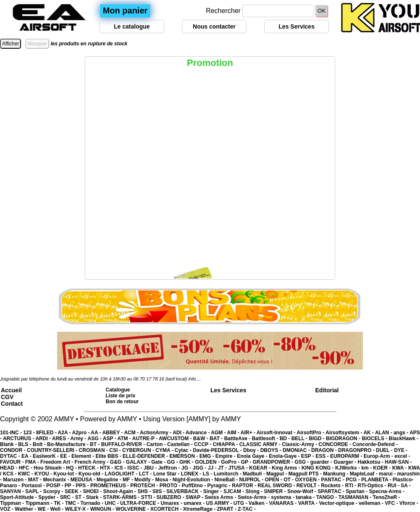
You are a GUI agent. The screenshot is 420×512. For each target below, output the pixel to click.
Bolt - (40, 444)
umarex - (195, 503)
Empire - (226, 456)
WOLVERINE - (133, 509)
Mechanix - (56, 480)
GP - (247, 462)
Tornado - (93, 503)
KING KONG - (318, 468)
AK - (369, 433)
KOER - (382, 468)
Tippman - (13, 503)
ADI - (179, 433)
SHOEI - (93, 491)
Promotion (210, 63)
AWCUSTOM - (176, 438)
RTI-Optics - (373, 486)
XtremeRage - (200, 509)
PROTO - (171, 486)
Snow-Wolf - (302, 491)
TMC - (73, 503)
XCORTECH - (167, 509)
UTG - (241, 503)
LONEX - (192, 474)
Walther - (26, 509)
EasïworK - (46, 456)
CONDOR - (13, 450)
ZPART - (228, 509)
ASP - (110, 438)
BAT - (217, 438)
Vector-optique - (339, 503)
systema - (283, 497)
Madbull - (255, 474)
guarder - (322, 462)
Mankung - (336, 474)
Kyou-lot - (66, 474)
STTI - (149, 497)
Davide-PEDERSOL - (218, 450)
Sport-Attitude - (19, 497)
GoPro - (231, 462)
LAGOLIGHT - (122, 474)
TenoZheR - (387, 497)
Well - (58, 509)
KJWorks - (348, 468)
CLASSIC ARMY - (261, 444)
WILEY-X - (78, 509)
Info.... (195, 379)
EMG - (207, 456)
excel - (402, 456)
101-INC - (12, 433)
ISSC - (135, 468)
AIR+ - (249, 433)
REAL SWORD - (277, 486)
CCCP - (203, 444)
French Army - (92, 462)
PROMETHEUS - (110, 486)
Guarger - (345, 462)
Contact (12, 404)
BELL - (300, 438)
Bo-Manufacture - (68, 444)
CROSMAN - (94, 450)
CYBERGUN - (139, 450)
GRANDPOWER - (273, 462)
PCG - (353, 480)
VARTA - (309, 503)
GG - (173, 462)
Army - (79, 438)
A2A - (65, 433)
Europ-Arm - (379, 456)
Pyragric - (219, 486)
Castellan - (181, 444)
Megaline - (110, 480)
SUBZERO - (171, 497)
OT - (289, 480)
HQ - (72, 468)
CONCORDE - (336, 444)
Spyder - (49, 497)
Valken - (259, 503)
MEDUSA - (84, 480)
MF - (129, 480)
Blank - (9, 444)
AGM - (219, 433)
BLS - (25, 444)
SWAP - (195, 497)
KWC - (26, 474)
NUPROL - (252, 480)
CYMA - (165, 450)
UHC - (112, 503)
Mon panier (125, 11)
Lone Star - (167, 474)
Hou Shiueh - (50, 468)
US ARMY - (220, 503)
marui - (388, 474)
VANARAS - (284, 503)
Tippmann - (39, 503)
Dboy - (252, 450)
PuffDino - (195, 486)
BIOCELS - (375, 438)
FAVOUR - (13, 462)
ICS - (121, 468)
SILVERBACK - (185, 491)
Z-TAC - (247, 509)
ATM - (125, 438)
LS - (208, 474)
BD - (286, 438)
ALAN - (384, 433)
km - (367, 468)
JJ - (213, 468)
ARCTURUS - (19, 438)
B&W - (201, 438)
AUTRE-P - (146, 438)
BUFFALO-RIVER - (124, 444)
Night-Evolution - (194, 480)
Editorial (327, 390)
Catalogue (118, 390)
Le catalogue (132, 26)
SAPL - (34, 491)
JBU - (151, 468)
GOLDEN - (208, 462)
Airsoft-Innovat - (277, 433)
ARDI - (44, 438)
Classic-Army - (300, 444)
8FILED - (47, 433)
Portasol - (34, 486)
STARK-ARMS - (122, 497)
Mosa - (164, 480)
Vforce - (409, 503)
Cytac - (184, 450)
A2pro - (81, 433)
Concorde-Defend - (375, 444)
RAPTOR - (245, 486)
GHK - (187, 462)
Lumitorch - (228, 474)
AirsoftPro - (311, 433)
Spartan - (357, 491)
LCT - (146, 474)
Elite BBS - (109, 456)
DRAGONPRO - (357, 450)
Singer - (213, 491)
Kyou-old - (92, 474)
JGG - (200, 468)
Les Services (297, 26)
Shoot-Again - (120, 491)
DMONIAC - (297, 450)
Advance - (198, 433)
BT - (96, 444)
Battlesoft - (266, 438)
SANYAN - (13, 491)
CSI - (116, 450)
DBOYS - (272, 450)
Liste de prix (121, 396)
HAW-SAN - (398, 462)
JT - (223, 468)
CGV (7, 397)
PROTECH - (145, 486)
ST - (81, 497)
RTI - (352, 486)
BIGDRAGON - (344, 438)
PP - (70, 486)
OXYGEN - (308, 480)
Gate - (159, 462)
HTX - (107, 468)
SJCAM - (235, 491)
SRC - (68, 497)
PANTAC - (334, 480)
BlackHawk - (403, 438)
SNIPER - (276, 491)
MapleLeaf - (364, 474)
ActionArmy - (156, 433)
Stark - (95, 497)
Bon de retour (122, 402)
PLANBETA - (377, 480)
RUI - (394, 486)
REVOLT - (309, 486)
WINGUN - (103, 509)
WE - (44, 509)
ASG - (95, 438)
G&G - (118, 462)
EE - (66, 456)
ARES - (61, 438)
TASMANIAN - (356, 497)
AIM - (234, 433)
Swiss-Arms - (254, 497)
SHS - (145, 491)
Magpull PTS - (306, 474)
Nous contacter (214, 26)
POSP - (55, 486)
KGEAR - (260, 468)
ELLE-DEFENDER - (146, 456)
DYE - (401, 450)
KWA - (400, 468)
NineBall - (227, 480)
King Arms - (287, 468)
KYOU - (44, 474)
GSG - (302, 462)
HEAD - (9, 468)
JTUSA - (239, 468)
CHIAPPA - (226, 444)
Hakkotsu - (371, 462)
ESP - (308, 456)
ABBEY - (113, 433)
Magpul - (277, 474)
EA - (27, 456)
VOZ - (7, 509)
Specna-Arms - (387, 491)
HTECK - (89, 468)
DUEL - (385, 450)
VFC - (392, 503)
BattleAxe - (238, 438)
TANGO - (327, 497)
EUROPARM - (347, 456)
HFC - (26, 468)
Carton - (157, 444)
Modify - (145, 480)
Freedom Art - (58, 462)
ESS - (323, 456)
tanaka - (306, 497)
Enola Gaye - (253, 456)
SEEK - (74, 491)
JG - (187, 468)
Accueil (11, 390)
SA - (406, 486)
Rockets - (333, 486)
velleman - (372, 503)
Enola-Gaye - (285, 456)
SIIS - (159, 491)
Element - (83, 456)
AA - (96, 433)
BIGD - (317, 438)
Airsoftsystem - (344, 433)
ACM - (132, 433)
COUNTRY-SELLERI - (53, 450)
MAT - (36, 480)
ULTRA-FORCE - (140, 503)
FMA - (33, 462)
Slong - (255, 491)
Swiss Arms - (221, 497)
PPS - (83, 486)
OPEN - (274, 480)
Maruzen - (15, 480)
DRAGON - (325, 450)
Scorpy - (54, 491)
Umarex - (172, 503)
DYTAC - (11, 456)
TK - (59, 503)
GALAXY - (139, 462)
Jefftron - (170, 468)
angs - (402, 433)
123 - (30, 433)
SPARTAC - (332, 491)
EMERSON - (184, 456)
